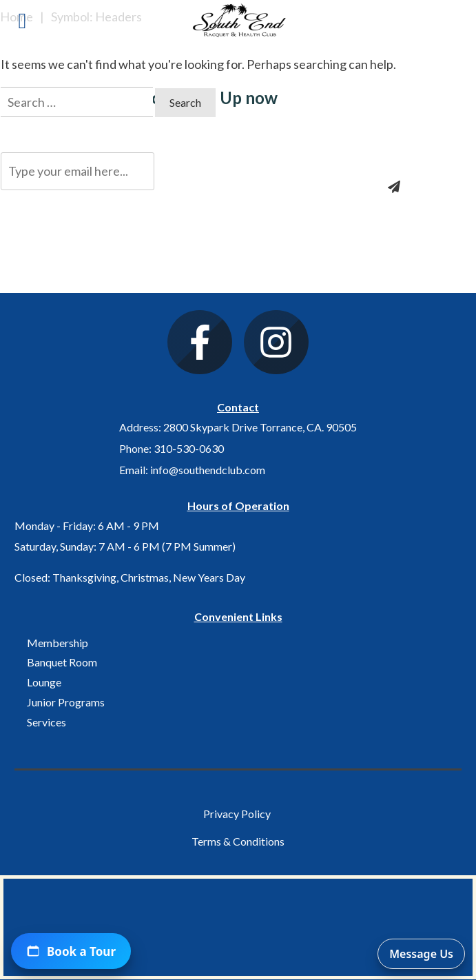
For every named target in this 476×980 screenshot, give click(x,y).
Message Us (421, 954)
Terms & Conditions (238, 841)
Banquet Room (62, 662)
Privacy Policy (237, 814)
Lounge (44, 682)
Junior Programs (66, 702)
